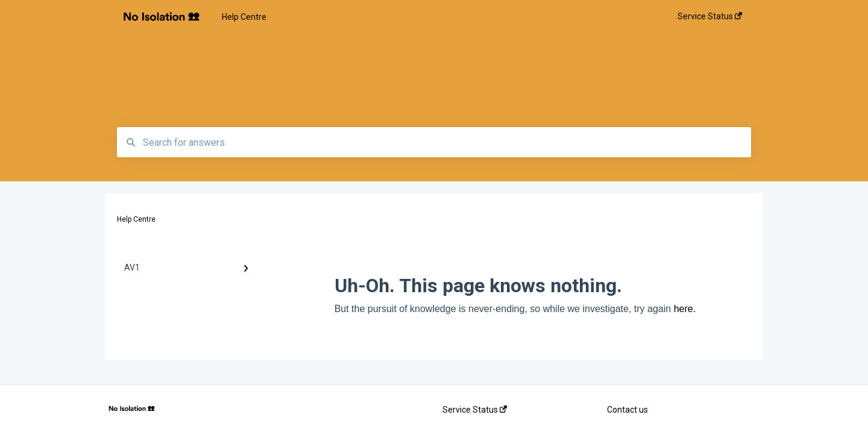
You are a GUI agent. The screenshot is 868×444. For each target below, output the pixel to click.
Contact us (627, 410)
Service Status (475, 410)
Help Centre (244, 17)
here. (685, 309)
